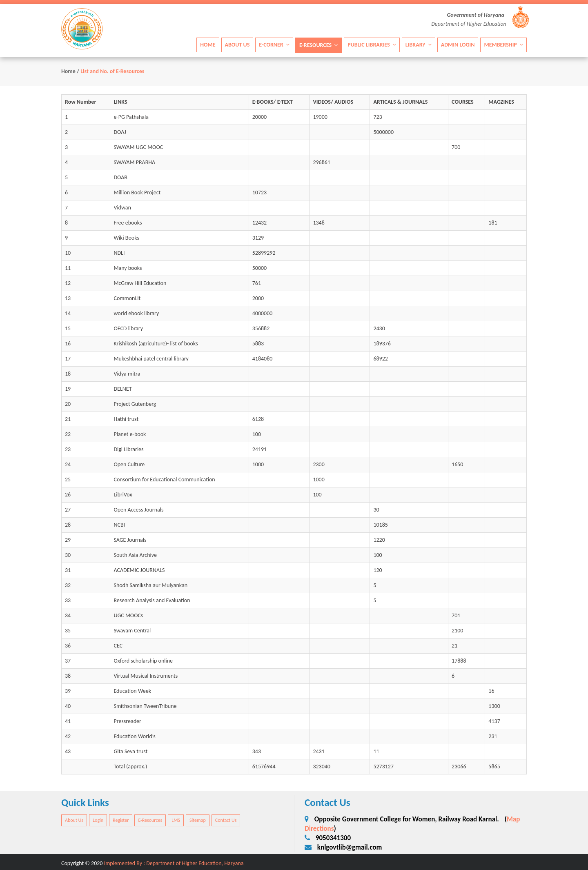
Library (419, 44)
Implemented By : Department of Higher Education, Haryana (174, 863)
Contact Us (226, 820)
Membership (503, 44)
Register (121, 820)
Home (208, 44)
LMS (176, 820)
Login (98, 820)
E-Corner (274, 44)
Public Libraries (372, 44)
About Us (237, 44)
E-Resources (318, 45)
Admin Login (458, 44)
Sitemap (198, 820)
